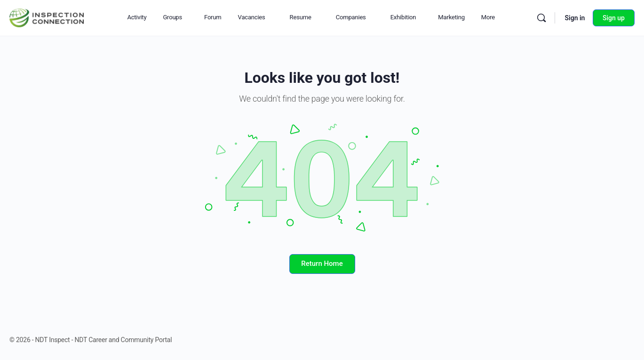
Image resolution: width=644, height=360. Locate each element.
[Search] (541, 18)
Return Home (322, 264)
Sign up (614, 18)
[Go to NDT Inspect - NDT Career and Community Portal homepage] (47, 17)
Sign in (575, 18)
